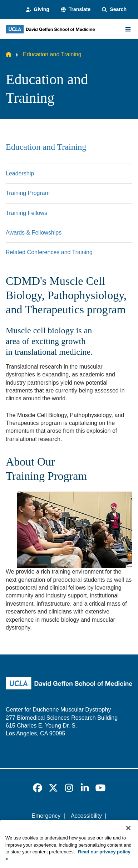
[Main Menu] (128, 29)
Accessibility (86, 816)
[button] (76, 10)
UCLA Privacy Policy (67, 828)
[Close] (128, 837)
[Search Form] (114, 10)
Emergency (46, 816)
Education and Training (46, 147)
